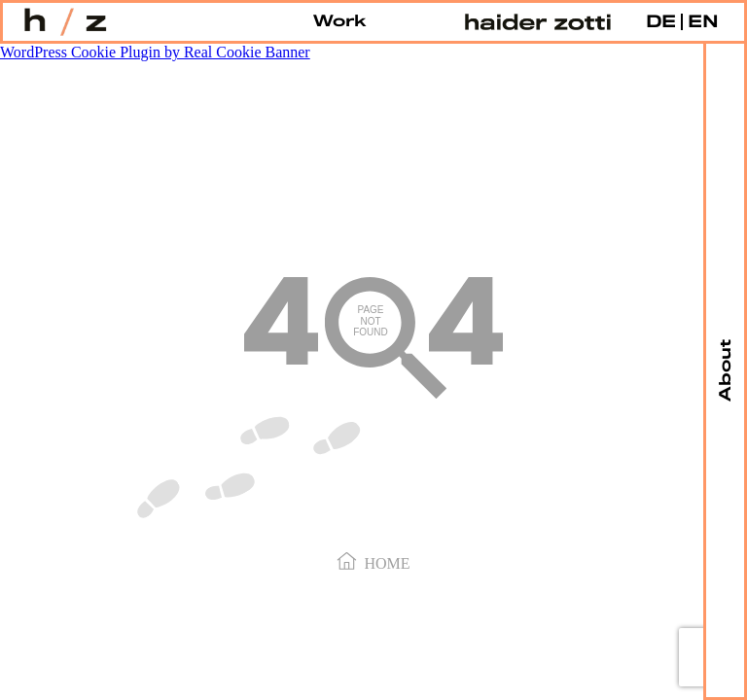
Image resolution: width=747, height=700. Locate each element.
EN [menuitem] (703, 22)
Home (373, 562)
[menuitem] (661, 22)
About (725, 370)
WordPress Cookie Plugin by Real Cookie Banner (155, 52)
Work (339, 22)
